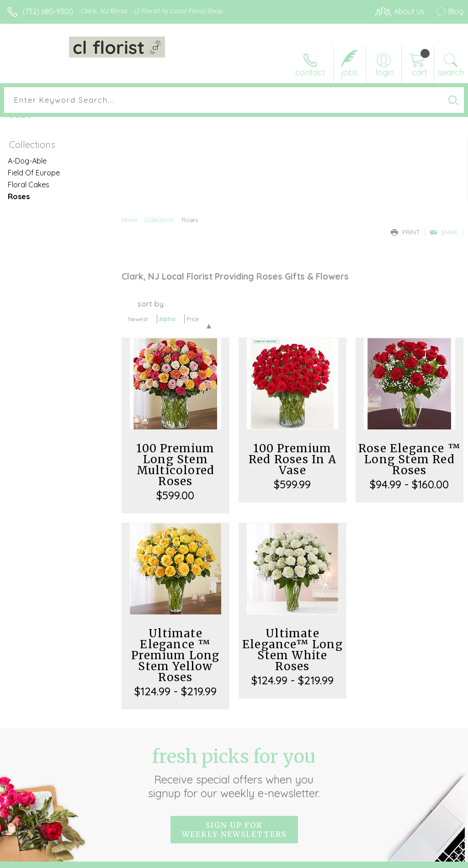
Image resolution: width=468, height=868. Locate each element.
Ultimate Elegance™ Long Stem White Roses (292, 650)
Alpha (167, 319)
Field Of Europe (34, 173)
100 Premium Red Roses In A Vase (292, 459)
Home (130, 220)
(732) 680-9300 (48, 11)
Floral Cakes (29, 185)
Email (444, 232)
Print (405, 232)
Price (193, 319)
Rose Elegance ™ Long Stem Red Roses (409, 459)
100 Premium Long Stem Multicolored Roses (175, 465)
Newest (138, 319)
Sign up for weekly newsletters (234, 830)
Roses (19, 196)
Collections (159, 220)
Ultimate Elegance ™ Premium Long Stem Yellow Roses (175, 655)
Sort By (151, 304)
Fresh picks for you (234, 773)
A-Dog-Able (27, 161)
